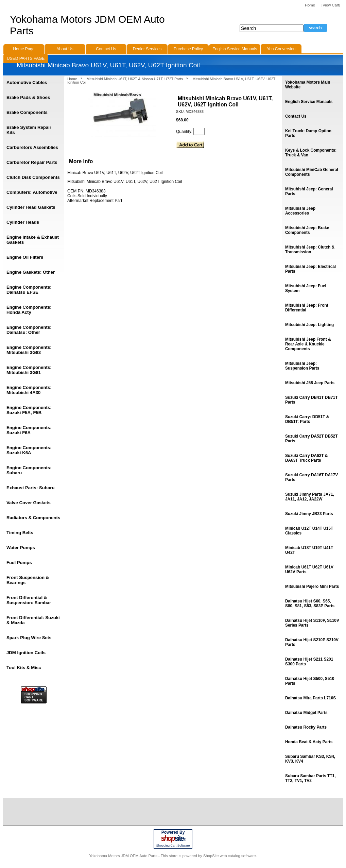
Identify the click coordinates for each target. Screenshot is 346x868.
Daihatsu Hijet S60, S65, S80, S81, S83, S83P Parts (310, 603)
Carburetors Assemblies (32, 147)
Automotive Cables (27, 82)
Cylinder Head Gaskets (31, 207)
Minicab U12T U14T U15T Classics (309, 531)
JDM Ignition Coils (26, 653)
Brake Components (27, 112)
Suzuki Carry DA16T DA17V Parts (312, 477)
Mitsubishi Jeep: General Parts (309, 191)
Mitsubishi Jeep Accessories (300, 211)
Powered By (173, 832)
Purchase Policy (188, 49)
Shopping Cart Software (173, 846)
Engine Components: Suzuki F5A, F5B (29, 410)
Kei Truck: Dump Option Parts (308, 133)
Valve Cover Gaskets (29, 503)
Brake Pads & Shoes (28, 97)
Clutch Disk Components (33, 177)
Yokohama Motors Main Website (308, 85)
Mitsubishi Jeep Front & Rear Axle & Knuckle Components (308, 344)
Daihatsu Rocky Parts (306, 727)
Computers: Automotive (32, 192)
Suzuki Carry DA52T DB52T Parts (311, 439)
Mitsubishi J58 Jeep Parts (310, 383)
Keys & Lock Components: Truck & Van (311, 153)
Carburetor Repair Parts (32, 162)
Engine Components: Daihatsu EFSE (29, 290)
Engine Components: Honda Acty (29, 310)
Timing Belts (20, 533)
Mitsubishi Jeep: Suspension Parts (302, 366)
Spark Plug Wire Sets (29, 638)
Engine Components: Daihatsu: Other (29, 330)
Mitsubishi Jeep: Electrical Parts (310, 269)
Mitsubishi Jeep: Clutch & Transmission (310, 250)
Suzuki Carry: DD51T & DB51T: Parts (307, 419)
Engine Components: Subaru (29, 470)
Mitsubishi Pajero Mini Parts (312, 586)
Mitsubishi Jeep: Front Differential (307, 308)
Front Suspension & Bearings (28, 580)
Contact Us (296, 116)
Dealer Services (147, 49)
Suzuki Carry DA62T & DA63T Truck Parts (306, 458)
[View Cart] (331, 5)
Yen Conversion (281, 49)
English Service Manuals (235, 49)
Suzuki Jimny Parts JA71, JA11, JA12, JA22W (310, 497)
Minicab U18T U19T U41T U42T (309, 550)
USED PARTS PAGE (26, 58)
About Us (65, 49)
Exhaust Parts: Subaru (30, 488)
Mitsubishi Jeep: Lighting (309, 325)
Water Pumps (21, 548)
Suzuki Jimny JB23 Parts (309, 514)
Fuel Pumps (19, 563)
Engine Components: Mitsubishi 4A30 (29, 390)
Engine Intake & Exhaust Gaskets (33, 240)
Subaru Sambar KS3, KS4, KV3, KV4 (310, 759)
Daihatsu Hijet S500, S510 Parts (310, 681)
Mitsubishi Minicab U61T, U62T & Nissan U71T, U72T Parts (135, 79)
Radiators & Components (33, 518)
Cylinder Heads (23, 222)
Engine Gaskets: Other (31, 272)
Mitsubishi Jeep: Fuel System (306, 288)
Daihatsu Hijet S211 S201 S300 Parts (309, 662)
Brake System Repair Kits (29, 130)
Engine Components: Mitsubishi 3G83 (29, 350)
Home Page (24, 49)
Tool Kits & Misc (24, 668)
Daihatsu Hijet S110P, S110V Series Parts (312, 623)
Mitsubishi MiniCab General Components (312, 172)
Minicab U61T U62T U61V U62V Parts (309, 569)
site (173, 838)
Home (72, 79)
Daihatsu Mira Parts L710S (310, 698)
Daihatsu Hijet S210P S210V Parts (312, 642)
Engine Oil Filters (25, 257)
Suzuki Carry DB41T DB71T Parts (311, 400)
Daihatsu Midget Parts (306, 713)
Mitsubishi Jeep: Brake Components (307, 230)
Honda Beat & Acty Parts (309, 742)
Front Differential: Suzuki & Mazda (33, 620)
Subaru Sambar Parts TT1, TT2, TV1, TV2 (310, 778)
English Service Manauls (309, 102)
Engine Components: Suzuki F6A (29, 430)
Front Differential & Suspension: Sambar (29, 600)
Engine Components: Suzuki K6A (29, 450)
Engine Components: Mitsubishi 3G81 (29, 370)
